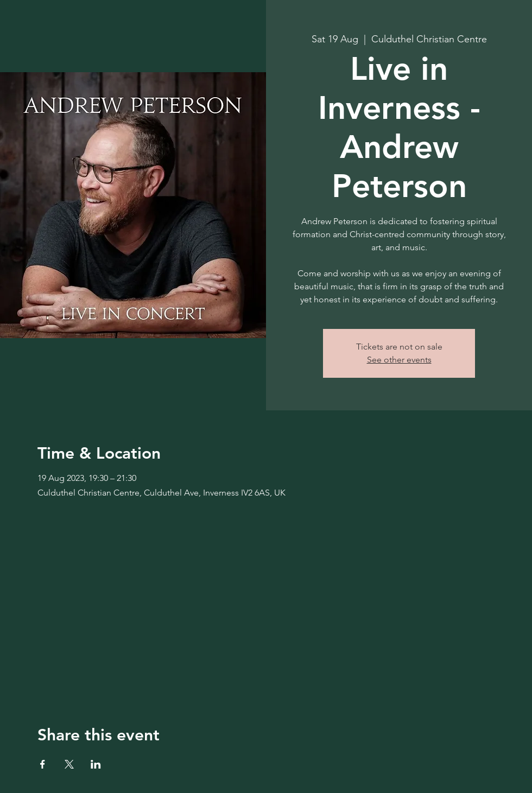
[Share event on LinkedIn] (96, 764)
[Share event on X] (69, 764)
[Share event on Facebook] (43, 764)
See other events (399, 360)
